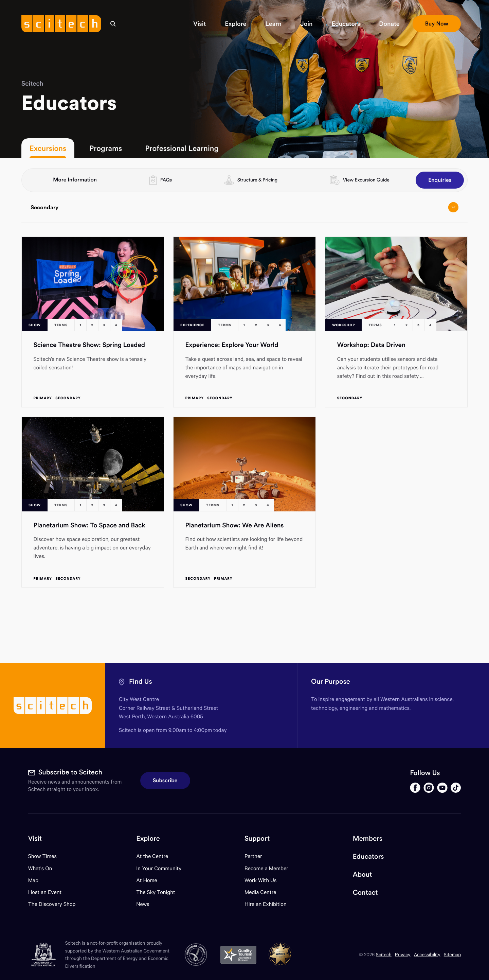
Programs (106, 148)
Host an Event (45, 892)
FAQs (166, 180)
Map (38, 880)
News (143, 904)
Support (257, 838)
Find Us (141, 681)
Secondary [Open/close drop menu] (244, 207)
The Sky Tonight (156, 892)
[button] (200, 24)
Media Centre (260, 892)
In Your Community (159, 868)
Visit (35, 838)
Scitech (32, 84)
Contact (365, 892)
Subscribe (165, 781)
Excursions (48, 148)
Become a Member (266, 868)
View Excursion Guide (366, 180)
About (363, 874)
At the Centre (152, 856)
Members (368, 838)
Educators (368, 856)
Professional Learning (182, 148)
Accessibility (427, 954)
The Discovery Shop (52, 904)
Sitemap (452, 954)
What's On (40, 868)
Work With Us (260, 880)
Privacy (403, 954)
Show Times (42, 856)
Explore (148, 838)
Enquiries (440, 180)
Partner (253, 856)
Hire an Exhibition (266, 904)
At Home (147, 880)
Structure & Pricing (257, 180)
